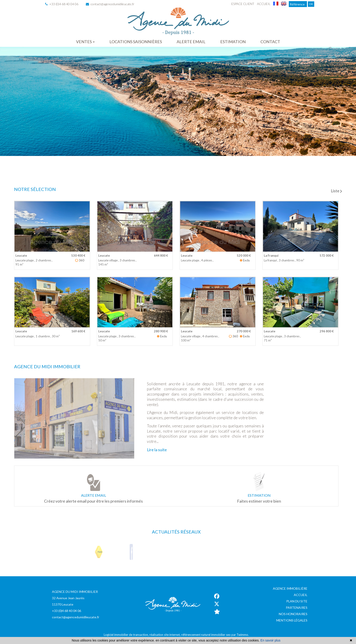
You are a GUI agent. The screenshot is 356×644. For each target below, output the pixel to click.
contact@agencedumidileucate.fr (110, 4)
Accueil (264, 4)
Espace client (243, 4)
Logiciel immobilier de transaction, (127, 635)
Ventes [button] (85, 42)
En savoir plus (270, 640)
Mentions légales (292, 620)
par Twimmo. (240, 635)
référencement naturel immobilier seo (206, 635)
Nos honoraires (293, 614)
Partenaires (297, 608)
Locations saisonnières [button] (136, 42)
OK (311, 4)
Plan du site (297, 601)
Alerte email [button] (191, 42)
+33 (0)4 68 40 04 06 (62, 4)
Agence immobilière (290, 588)
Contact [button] (270, 42)
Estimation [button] (233, 42)
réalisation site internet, (165, 635)
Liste (336, 191)
